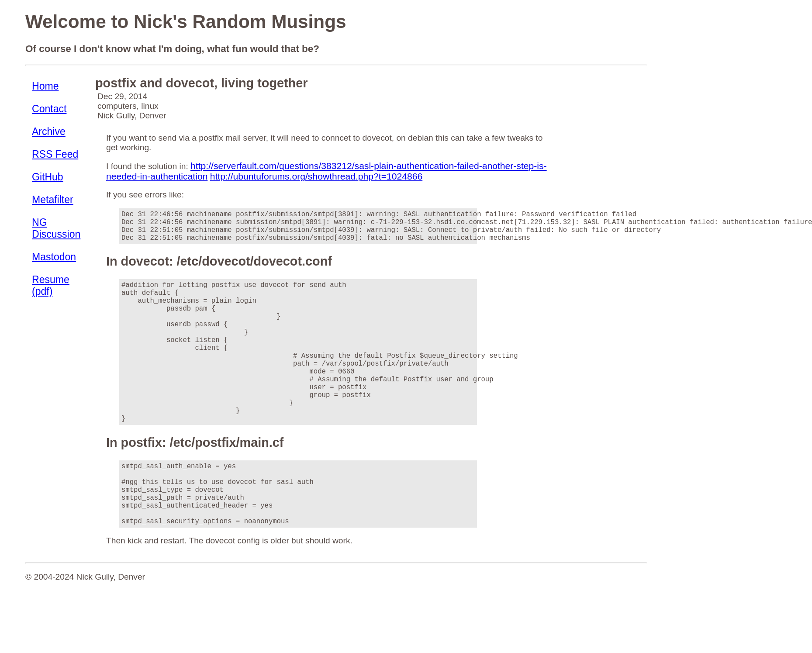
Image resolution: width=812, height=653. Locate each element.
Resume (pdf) (51, 285)
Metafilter (53, 200)
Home (45, 86)
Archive (49, 131)
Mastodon (54, 257)
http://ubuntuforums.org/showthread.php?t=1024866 (316, 176)
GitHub (48, 177)
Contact (49, 109)
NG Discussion (56, 228)
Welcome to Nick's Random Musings (186, 22)
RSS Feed (55, 154)
